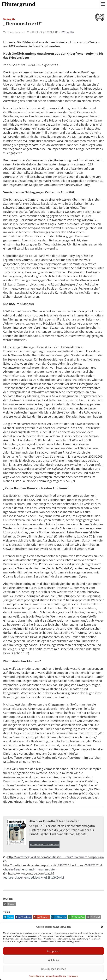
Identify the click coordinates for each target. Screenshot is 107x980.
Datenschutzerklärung (56, 976)
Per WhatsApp (76, 917)
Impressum (73, 976)
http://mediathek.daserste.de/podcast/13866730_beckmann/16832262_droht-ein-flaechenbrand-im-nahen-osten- (53, 867)
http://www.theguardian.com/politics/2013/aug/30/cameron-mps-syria (56, 857)
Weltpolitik (68, 32)
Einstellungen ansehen (53, 969)
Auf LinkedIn (58, 917)
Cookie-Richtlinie (37, 976)
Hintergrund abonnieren (44, 845)
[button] (102, 927)
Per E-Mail (93, 917)
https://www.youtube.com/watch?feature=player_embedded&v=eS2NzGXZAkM (34, 875)
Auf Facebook (23, 917)
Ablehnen (54, 960)
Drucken (9, 904)
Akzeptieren (54, 951)
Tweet (8, 917)
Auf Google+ (41, 917)
